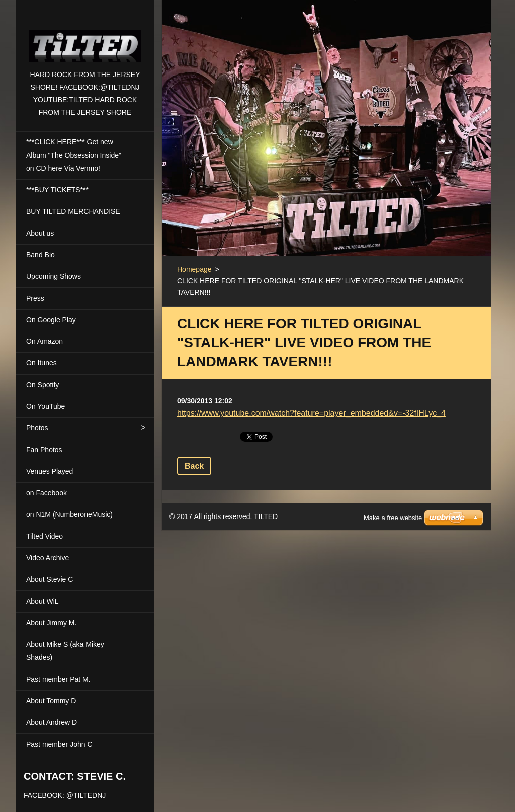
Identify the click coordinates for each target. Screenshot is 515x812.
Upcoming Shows (54, 276)
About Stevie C (50, 579)
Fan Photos (44, 450)
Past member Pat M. (58, 679)
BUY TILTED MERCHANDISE (73, 211)
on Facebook (47, 493)
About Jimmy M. (51, 623)
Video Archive (48, 558)
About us (40, 233)
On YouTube (46, 406)
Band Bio (40, 255)
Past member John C (59, 744)
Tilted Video (45, 536)
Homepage (194, 269)
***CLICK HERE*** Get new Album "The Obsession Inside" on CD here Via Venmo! (74, 155)
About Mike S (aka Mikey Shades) (65, 651)
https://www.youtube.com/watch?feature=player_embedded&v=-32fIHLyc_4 (311, 413)
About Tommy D (51, 701)
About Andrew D (52, 722)
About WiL (42, 601)
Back (194, 466)
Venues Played (50, 471)
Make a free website (393, 505)
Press (35, 298)
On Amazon (45, 341)
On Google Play (51, 320)
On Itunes (41, 363)
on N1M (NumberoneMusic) (69, 514)
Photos (37, 428)
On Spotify (42, 385)
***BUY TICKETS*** (57, 190)
